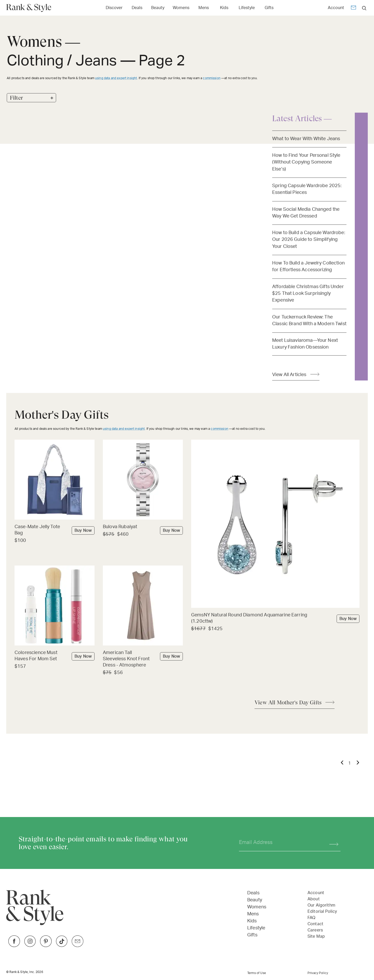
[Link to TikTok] (62, 946)
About (314, 899)
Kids (252, 921)
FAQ (311, 918)
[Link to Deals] (137, 7)
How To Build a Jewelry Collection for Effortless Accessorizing (308, 266)
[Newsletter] (353, 8)
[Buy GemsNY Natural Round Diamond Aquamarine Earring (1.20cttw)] (275, 619)
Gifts (252, 935)
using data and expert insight (116, 78)
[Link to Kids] (224, 7)
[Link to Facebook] (14, 946)
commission (212, 78)
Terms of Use (257, 973)
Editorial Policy (322, 911)
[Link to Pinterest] (46, 946)
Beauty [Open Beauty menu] (158, 8)
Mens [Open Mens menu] (204, 8)
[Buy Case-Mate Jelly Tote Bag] (55, 530)
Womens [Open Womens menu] (181, 8)
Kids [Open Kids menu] (224, 8)
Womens (257, 907)
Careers (315, 930)
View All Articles (289, 375)
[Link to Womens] (181, 7)
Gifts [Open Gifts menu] (269, 8)
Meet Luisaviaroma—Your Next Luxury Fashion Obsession (305, 344)
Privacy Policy (318, 973)
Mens (253, 914)
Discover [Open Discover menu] (114, 8)
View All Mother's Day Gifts (288, 703)
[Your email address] (279, 843)
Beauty (255, 900)
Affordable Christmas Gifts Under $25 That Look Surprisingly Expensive (308, 294)
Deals (253, 893)
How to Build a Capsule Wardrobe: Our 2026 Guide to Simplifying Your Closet (309, 240)
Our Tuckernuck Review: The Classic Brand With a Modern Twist (309, 320)
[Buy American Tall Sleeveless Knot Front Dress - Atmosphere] (143, 659)
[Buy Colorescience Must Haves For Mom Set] (55, 656)
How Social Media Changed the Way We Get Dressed (306, 213)
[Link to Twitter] (78, 946)
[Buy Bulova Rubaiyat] (143, 527)
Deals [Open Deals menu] (137, 8)
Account (336, 8)
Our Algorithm (321, 905)
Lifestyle (256, 928)
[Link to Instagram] (30, 946)
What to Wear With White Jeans (306, 139)
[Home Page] (31, 8)
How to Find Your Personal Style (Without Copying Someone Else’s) (306, 162)
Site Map (316, 936)
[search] (364, 8)
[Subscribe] (331, 843)
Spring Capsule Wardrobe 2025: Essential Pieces (307, 189)
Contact (315, 924)
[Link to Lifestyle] (247, 7)
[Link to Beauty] (158, 7)
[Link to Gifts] (269, 7)
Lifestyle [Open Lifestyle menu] (247, 8)
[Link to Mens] (204, 7)
